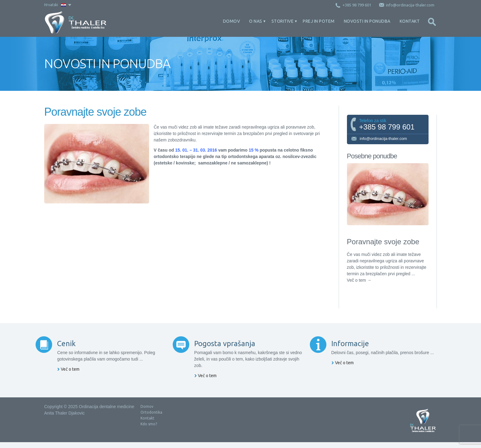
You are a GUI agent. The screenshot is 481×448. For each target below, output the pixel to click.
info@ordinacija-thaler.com (379, 139)
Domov (232, 21)
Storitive (283, 21)
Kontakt (410, 21)
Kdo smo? (149, 430)
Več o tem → (359, 280)
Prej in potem (319, 21)
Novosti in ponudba (367, 21)
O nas (256, 21)
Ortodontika (151, 418)
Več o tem (79, 381)
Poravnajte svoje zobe (383, 242)
